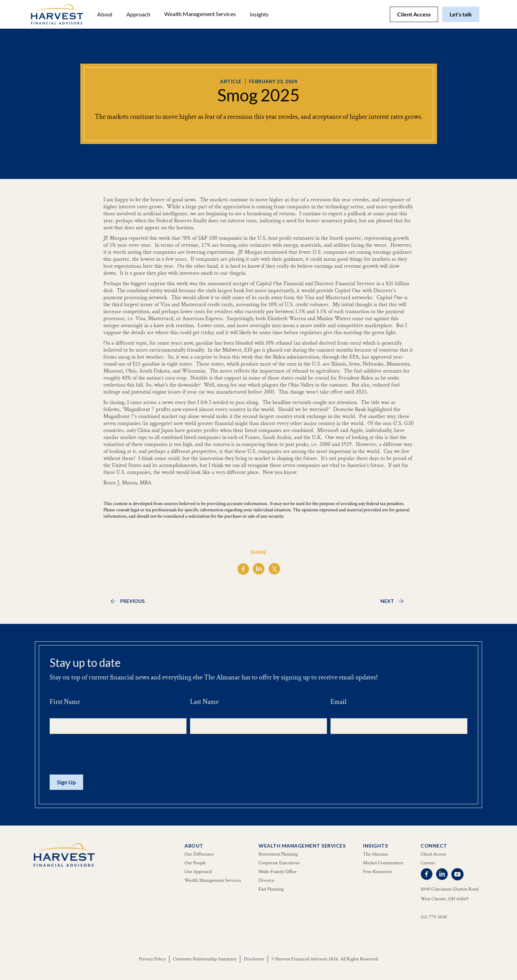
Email (338, 702)
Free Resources (378, 872)
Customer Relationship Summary (205, 959)
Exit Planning (271, 889)
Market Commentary (383, 863)
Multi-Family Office (278, 872)
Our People (195, 863)
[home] (57, 14)
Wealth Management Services (200, 14)
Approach (138, 14)
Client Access (414, 14)
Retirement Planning (278, 854)
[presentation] (103, 755)
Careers (428, 863)
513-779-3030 (434, 917)
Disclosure (254, 959)
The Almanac (376, 854)
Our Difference (199, 854)
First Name (65, 702)
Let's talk (461, 14)
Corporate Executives (279, 863)
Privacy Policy (152, 959)
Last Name (204, 702)
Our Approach (198, 872)
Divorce (266, 880)
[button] (105, 14)
